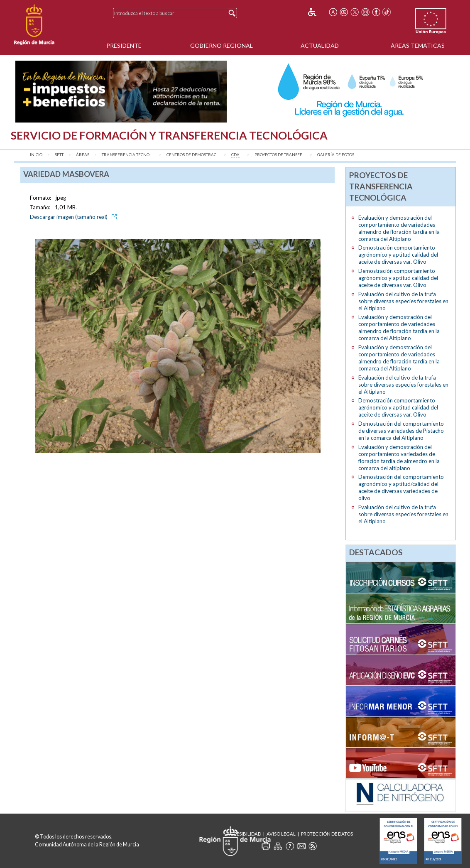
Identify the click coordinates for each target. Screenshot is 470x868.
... (237, 155)
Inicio (36, 155)
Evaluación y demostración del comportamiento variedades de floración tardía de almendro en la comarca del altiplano (399, 457)
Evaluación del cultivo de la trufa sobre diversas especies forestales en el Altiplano (403, 301)
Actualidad (320, 45)
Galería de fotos (336, 155)
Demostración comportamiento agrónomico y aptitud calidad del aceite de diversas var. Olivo (398, 255)
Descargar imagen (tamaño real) (75, 217)
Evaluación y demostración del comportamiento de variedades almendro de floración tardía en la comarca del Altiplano (399, 228)
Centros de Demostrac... (193, 155)
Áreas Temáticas (418, 45)
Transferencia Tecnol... (128, 155)
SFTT (59, 155)
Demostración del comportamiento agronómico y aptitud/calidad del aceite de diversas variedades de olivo (401, 487)
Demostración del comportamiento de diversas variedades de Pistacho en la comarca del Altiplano (401, 431)
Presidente (124, 45)
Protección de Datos (327, 834)
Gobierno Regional (222, 45)
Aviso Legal (281, 834)
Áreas (83, 155)
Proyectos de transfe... (280, 155)
